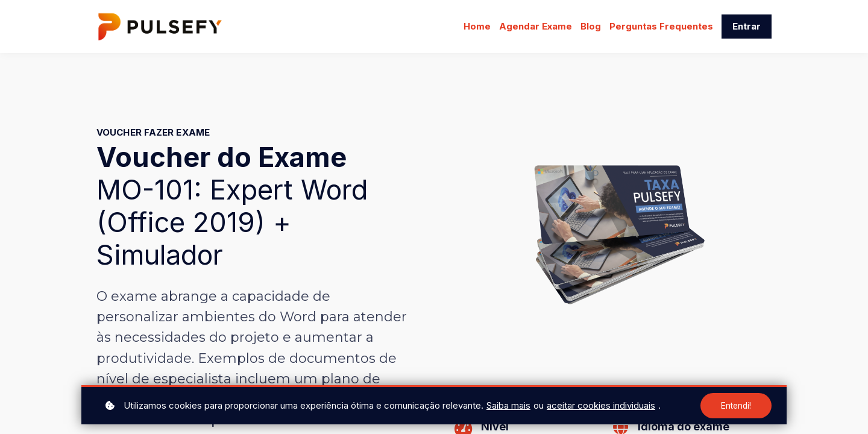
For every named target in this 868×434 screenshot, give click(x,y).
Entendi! (735, 405)
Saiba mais (508, 405)
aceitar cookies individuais (601, 405)
